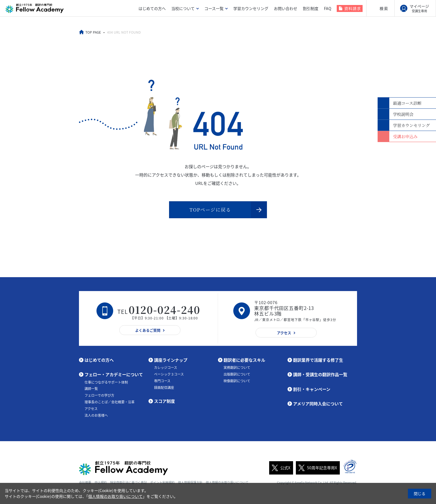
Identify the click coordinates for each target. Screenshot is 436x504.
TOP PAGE (94, 32)
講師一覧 (91, 390)
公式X (280, 469)
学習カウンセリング (251, 8)
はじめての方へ (152, 8)
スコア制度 (164, 403)
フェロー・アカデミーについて (114, 376)
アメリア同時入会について (318, 405)
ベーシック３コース (169, 376)
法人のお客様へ (96, 416)
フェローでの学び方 (99, 397)
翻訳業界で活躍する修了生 (318, 361)
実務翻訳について (237, 369)
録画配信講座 (164, 389)
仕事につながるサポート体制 (106, 383)
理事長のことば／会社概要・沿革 (110, 403)
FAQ (328, 8)
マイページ (419, 8)
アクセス (91, 410)
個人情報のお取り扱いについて (115, 496)
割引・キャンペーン (312, 390)
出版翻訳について (237, 376)
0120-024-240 (165, 311)
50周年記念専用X (316, 469)
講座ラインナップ (171, 361)
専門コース (162, 382)
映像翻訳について (237, 382)
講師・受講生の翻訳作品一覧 (320, 376)
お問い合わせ (286, 8)
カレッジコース (166, 369)
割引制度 (311, 8)
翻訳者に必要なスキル (244, 361)
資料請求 (353, 8)
